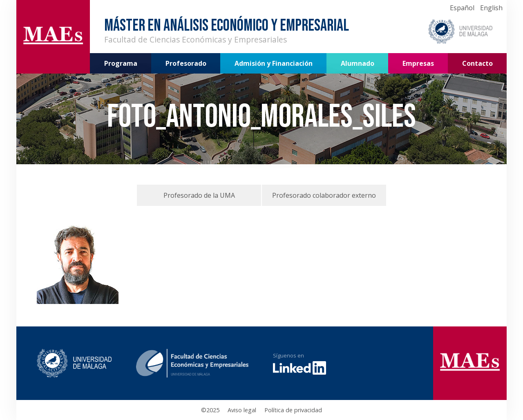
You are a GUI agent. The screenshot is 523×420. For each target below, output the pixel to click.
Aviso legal (242, 410)
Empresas (418, 63)
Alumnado (358, 63)
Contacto (477, 63)
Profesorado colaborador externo (324, 195)
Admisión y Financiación (274, 63)
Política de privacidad (293, 410)
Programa (121, 63)
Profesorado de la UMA (199, 195)
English (491, 8)
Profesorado (186, 63)
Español (462, 8)
